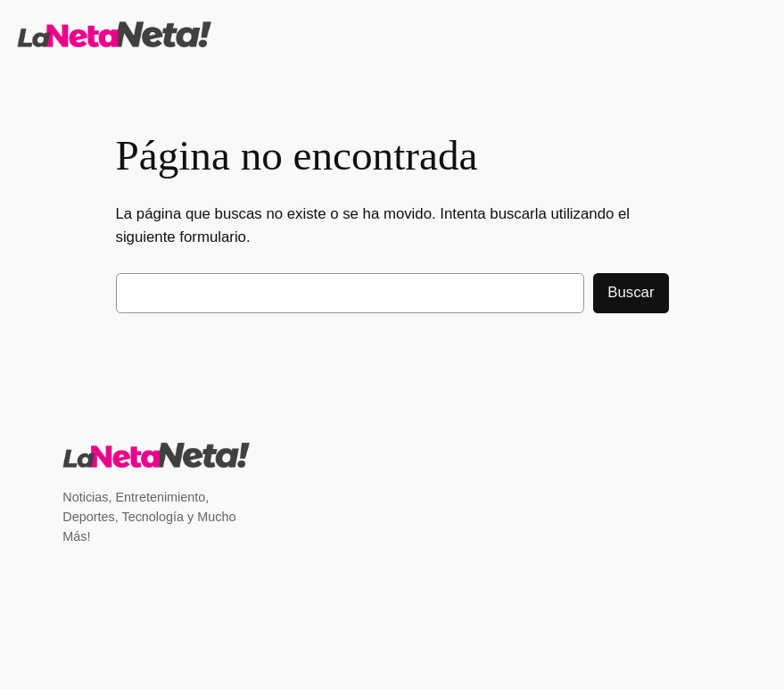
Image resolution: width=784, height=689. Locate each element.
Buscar (631, 292)
